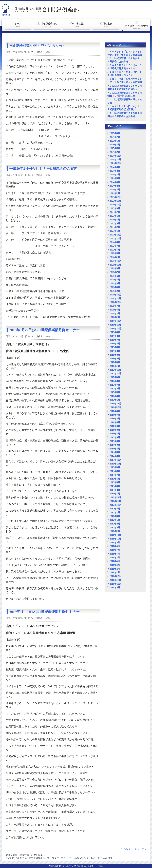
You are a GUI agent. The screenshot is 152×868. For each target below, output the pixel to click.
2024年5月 (115, 182)
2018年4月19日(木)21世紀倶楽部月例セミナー (45, 612)
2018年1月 (115, 366)
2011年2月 (115, 569)
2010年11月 (115, 580)
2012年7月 (115, 512)
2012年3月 (115, 527)
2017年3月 (115, 396)
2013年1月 (115, 494)
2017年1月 (115, 400)
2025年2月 (115, 152)
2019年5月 (115, 344)
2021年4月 (115, 283)
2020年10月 (115, 302)
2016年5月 (115, 422)
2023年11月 (115, 201)
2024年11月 (115, 159)
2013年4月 (115, 486)
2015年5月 (115, 437)
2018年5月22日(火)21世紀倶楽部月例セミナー (45, 330)
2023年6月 (115, 216)
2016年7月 (115, 415)
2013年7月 (115, 475)
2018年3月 (115, 362)
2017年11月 (115, 370)
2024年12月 (115, 156)
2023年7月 (115, 212)
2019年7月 (115, 340)
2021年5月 (115, 280)
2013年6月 (115, 479)
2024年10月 (115, 163)
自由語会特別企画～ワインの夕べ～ (38, 46)
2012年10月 (115, 505)
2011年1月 (115, 572)
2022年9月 (115, 242)
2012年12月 (115, 497)
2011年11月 (115, 539)
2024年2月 (115, 193)
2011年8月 (115, 546)
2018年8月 (115, 355)
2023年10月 (115, 205)
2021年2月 (115, 291)
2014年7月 (115, 449)
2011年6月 (115, 554)
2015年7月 (115, 434)
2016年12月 (115, 404)
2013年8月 (115, 471)
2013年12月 (115, 460)
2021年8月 (115, 268)
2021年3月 (115, 287)
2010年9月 (115, 587)
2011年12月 (115, 535)
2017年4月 (115, 392)
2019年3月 (115, 351)
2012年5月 (115, 520)
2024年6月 (115, 178)
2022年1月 (115, 257)
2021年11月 (115, 265)
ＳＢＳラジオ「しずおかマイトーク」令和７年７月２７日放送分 (125, 81)
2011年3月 (115, 565)
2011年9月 (115, 542)
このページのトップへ (135, 849)
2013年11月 (115, 464)
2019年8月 (115, 336)
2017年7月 (115, 385)
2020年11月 (115, 298)
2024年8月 (115, 171)
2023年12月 (115, 197)
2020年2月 (115, 313)
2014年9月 (115, 445)
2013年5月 (115, 482)
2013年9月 (115, 467)
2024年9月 (115, 167)
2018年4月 (115, 359)
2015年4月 (115, 441)
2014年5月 (115, 452)
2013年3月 (115, 490)
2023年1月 (115, 231)
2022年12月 (115, 235)
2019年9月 (115, 332)
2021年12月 (115, 261)
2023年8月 (115, 208)
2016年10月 (115, 407)
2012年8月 (115, 509)
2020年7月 (115, 306)
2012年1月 (115, 531)
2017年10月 (115, 373)
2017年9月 (115, 377)
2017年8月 (115, 381)
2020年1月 (115, 317)
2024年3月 (115, 190)
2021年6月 (115, 276)
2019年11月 (115, 325)
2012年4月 (115, 524)
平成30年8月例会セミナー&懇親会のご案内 (43, 168)
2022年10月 (115, 238)
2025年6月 (115, 141)
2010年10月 (115, 584)
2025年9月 (115, 133)
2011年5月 (115, 558)
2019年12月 (115, 321)
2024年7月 (115, 174)
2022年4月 (115, 253)
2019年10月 (115, 328)
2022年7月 (115, 246)
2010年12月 (115, 576)
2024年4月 (115, 186)
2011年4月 (115, 561)
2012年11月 (115, 501)
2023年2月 (115, 227)
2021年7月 (115, 272)
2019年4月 (115, 347)
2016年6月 (115, 419)
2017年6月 (115, 388)
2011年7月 (115, 550)
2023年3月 (115, 223)
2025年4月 (115, 148)
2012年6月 (115, 516)
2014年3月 (115, 456)
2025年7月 (115, 137)
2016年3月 (115, 430)
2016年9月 (115, 411)
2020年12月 (115, 295)
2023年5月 (115, 220)
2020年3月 (115, 310)
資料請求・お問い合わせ (136, 25)
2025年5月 (115, 145)
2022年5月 (115, 250)
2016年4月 (115, 426)
